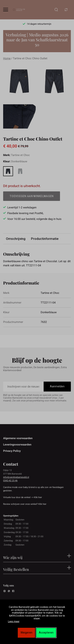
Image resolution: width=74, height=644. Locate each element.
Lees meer (14, 622)
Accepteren (46, 633)
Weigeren (26, 633)
